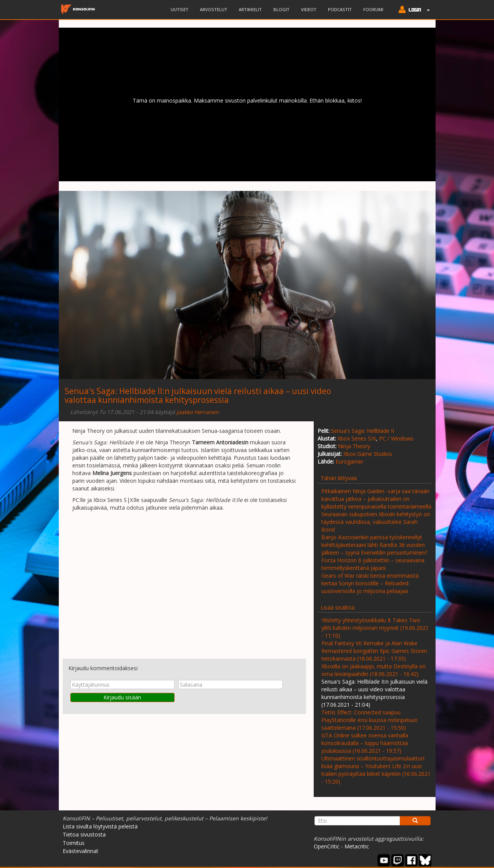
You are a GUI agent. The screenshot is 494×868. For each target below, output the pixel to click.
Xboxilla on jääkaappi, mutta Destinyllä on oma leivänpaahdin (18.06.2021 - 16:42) (373, 670)
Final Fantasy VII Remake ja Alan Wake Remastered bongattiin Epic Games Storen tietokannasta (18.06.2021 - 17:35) (374, 651)
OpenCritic (327, 846)
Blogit (281, 9)
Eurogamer (349, 461)
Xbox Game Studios (368, 454)
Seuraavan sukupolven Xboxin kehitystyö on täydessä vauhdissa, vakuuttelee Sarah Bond (376, 522)
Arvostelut (214, 9)
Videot (309, 9)
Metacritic (357, 846)
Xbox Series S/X (357, 438)
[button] (412, 10)
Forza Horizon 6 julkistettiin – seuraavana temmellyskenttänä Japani (373, 564)
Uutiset (180, 9)
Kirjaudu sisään (122, 697)
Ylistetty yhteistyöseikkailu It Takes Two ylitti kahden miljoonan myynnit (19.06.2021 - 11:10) (375, 628)
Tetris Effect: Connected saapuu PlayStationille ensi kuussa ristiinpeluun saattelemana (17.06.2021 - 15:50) (369, 720)
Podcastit (340, 9)
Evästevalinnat (81, 851)
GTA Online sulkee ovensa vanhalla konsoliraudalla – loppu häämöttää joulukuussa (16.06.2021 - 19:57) (365, 743)
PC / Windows (396, 438)
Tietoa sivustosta (84, 834)
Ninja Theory (354, 446)
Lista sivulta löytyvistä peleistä (100, 826)
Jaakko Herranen (198, 412)
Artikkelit (250, 9)
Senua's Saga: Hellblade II (363, 431)
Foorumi (373, 9)
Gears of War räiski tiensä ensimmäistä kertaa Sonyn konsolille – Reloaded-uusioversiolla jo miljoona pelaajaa (370, 583)
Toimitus (74, 843)
